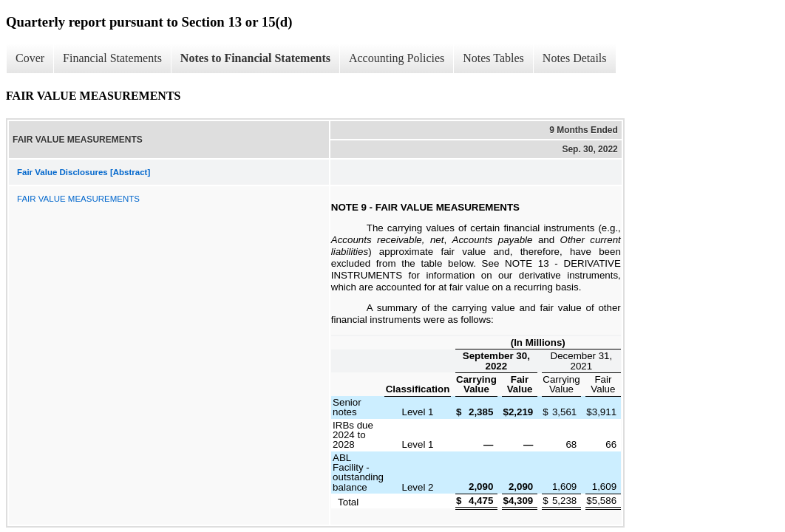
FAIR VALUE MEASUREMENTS (78, 199)
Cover (30, 58)
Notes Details (575, 58)
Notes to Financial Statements (255, 58)
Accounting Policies (397, 58)
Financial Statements (112, 58)
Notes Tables (493, 58)
